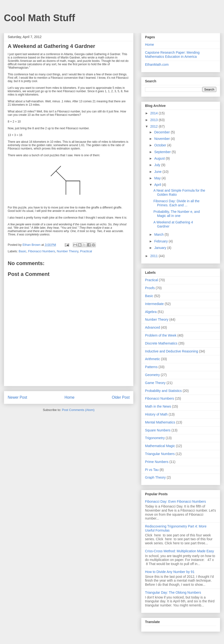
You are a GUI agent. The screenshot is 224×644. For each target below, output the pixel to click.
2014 (155, 113)
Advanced (152, 327)
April (158, 185)
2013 (155, 120)
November (162, 139)
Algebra (151, 312)
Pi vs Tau (152, 470)
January (161, 248)
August (160, 158)
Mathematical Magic (160, 446)
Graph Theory (155, 477)
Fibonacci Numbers (42, 251)
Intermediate (154, 304)
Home (70, 397)
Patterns (151, 367)
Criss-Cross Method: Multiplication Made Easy (179, 551)
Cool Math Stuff (40, 18)
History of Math (156, 414)
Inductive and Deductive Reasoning (171, 351)
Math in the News (158, 406)
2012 (155, 126)
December (162, 132)
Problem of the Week (161, 335)
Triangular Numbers (160, 454)
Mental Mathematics (160, 422)
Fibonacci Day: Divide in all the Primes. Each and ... (176, 203)
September (163, 152)
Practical (86, 251)
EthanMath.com (157, 65)
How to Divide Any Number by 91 (170, 572)
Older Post (121, 397)
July (158, 165)
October (161, 145)
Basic (23, 251)
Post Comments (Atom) (78, 410)
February (161, 241)
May (158, 178)
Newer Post (17, 397)
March (159, 234)
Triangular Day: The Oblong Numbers (173, 592)
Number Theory (68, 251)
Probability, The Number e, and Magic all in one (177, 214)
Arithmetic (152, 359)
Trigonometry (155, 438)
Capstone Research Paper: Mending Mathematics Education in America (172, 55)
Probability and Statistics (163, 391)
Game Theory (155, 383)
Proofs (150, 288)
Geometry (152, 375)
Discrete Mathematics (161, 343)
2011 (155, 256)
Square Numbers (158, 430)
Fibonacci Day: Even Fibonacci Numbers (175, 501)
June (158, 172)
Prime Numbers (157, 462)
